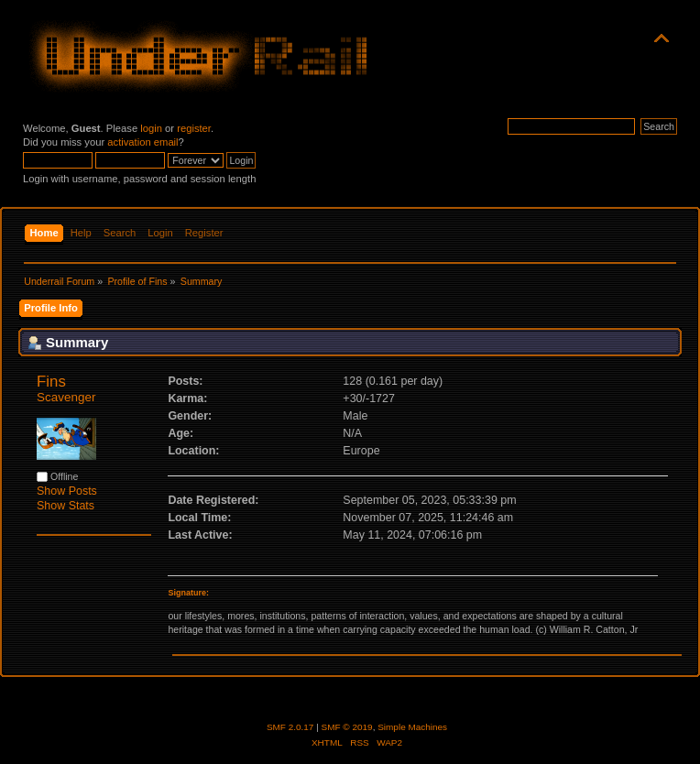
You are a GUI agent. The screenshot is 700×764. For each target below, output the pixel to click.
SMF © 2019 (347, 727)
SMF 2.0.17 (290, 727)
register (194, 128)
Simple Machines (412, 727)
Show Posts (67, 491)
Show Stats (66, 506)
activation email (142, 142)
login (151, 128)
